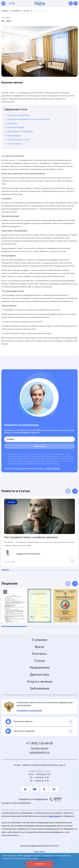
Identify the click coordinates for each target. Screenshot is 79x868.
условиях (29, 461)
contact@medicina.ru (39, 752)
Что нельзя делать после (18, 140)
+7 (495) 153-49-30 (51, 469)
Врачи (39, 647)
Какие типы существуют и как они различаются (29, 119)
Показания (12, 123)
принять (40, 864)
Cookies (27, 856)
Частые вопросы (15, 144)
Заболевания (40, 688)
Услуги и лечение (40, 682)
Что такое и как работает (18, 115)
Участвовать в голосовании (29, 710)
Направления (40, 668)
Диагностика (39, 675)
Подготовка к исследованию (20, 131)
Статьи (40, 661)
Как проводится (14, 136)
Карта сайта (39, 852)
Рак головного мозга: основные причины (31, 537)
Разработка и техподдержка (33, 799)
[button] (75, 491)
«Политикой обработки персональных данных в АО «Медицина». (33, 463)
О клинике (39, 640)
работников (54, 816)
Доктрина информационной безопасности (40, 846)
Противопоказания (16, 127)
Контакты (39, 654)
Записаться (39, 446)
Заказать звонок (39, 748)
